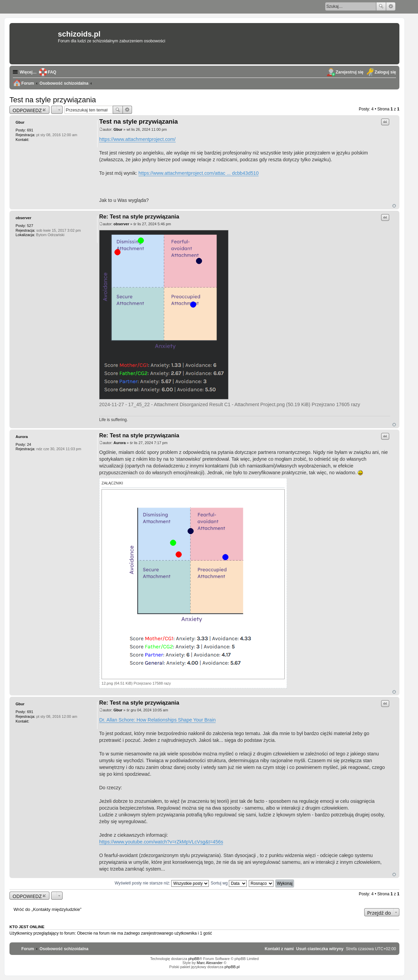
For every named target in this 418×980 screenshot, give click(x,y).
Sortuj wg (229, 883)
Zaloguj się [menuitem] (385, 72)
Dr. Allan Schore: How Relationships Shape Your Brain (157, 720)
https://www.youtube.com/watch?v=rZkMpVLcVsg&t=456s (161, 842)
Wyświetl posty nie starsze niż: (162, 883)
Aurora (22, 437)
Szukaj (381, 6)
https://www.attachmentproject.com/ (137, 139)
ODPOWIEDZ (27, 110)
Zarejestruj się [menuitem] (350, 72)
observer (23, 218)
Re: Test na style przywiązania (139, 216)
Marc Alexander (210, 963)
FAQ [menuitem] (52, 72)
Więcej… (28, 72)
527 (30, 226)
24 (29, 444)
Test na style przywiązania (53, 100)
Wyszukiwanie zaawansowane (391, 6)
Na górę (394, 206)
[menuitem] (320, 949)
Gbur (20, 122)
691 (30, 130)
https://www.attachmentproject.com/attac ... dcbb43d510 (199, 173)
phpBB (194, 959)
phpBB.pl (232, 967)
